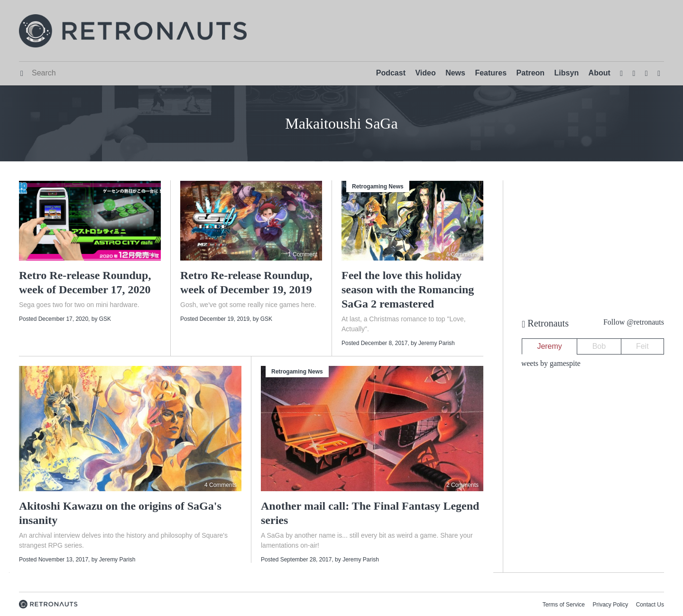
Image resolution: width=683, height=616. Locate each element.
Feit (642, 346)
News (455, 73)
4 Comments (140, 254)
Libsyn (567, 73)
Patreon (531, 73)
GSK (105, 319)
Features (491, 73)
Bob (599, 346)
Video (425, 73)
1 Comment (303, 254)
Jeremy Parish (437, 343)
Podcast (391, 73)
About (600, 73)
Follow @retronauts (634, 322)
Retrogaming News (378, 187)
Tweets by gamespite (549, 363)
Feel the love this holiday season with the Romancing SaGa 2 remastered (408, 289)
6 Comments (462, 254)
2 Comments (462, 485)
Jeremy (549, 346)
